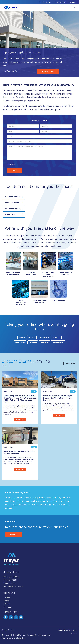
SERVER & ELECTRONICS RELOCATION (21, 302)
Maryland (22, 635)
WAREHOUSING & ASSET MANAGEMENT (48, 274)
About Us (7, 598)
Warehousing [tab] (10, 214)
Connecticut (6, 635)
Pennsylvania (11, 638)
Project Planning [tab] (12, 203)
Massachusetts (32, 635)
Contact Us (72, 2)
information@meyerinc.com (13, 586)
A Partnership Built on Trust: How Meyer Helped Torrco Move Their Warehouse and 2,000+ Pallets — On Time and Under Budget (20, 399)
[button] (75, 8)
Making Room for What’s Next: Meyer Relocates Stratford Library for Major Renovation (57, 398)
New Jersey (43, 635)
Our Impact (8, 607)
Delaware (15, 635)
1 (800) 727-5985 (60, 2)
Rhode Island (21, 638)
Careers (6, 601)
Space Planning (58, 300)
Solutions (7, 604)
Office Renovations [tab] (13, 209)
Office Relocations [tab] (13, 197)
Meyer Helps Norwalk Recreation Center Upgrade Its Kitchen (19, 453)
